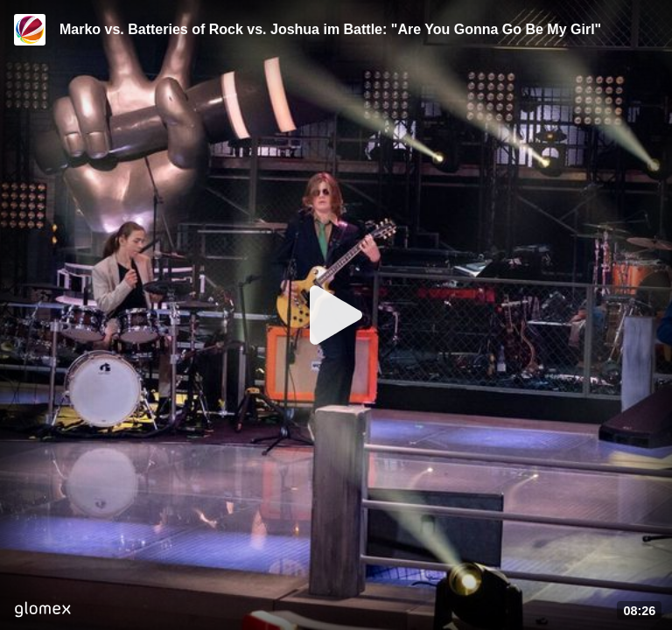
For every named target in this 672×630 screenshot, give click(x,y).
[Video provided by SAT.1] (30, 30)
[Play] (336, 315)
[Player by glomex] (42, 611)
